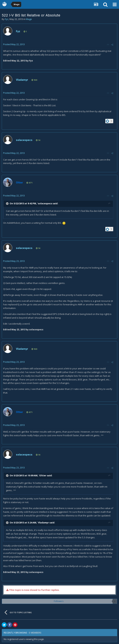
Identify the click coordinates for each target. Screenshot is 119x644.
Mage (29, 19)
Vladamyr (22, 80)
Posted (14, 44)
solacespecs (24, 140)
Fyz (7, 19)
